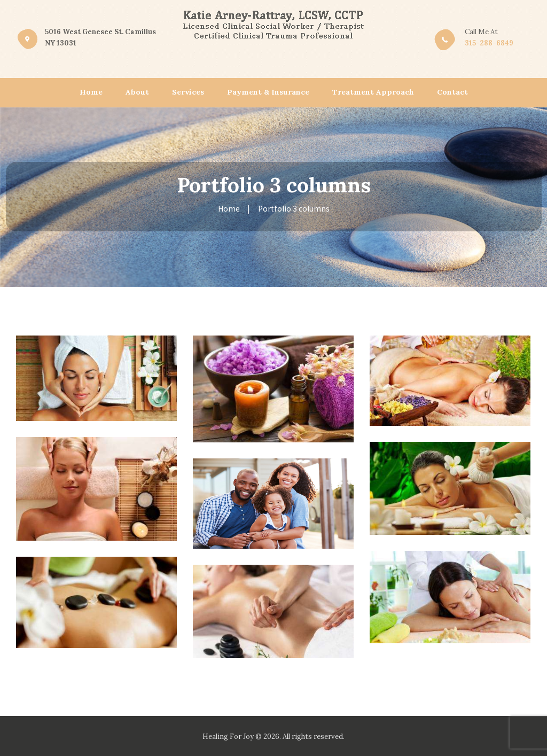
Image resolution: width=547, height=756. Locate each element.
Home (229, 209)
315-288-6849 (489, 43)
